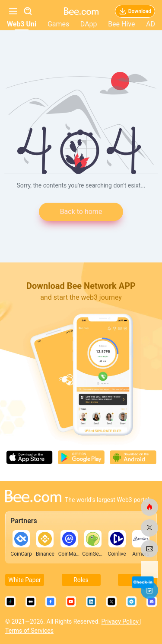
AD (151, 24)
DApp (89, 24)
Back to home (81, 212)
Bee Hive (121, 24)
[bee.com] (149, 507)
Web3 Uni (22, 24)
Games (58, 24)
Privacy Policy (121, 621)
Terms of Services (29, 631)
